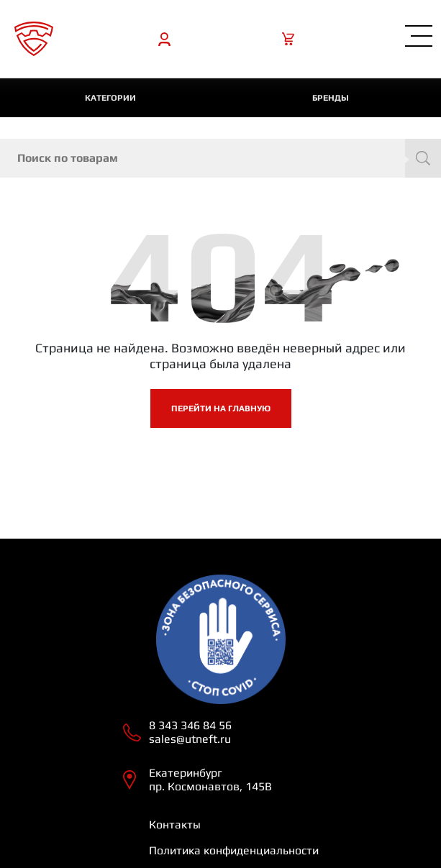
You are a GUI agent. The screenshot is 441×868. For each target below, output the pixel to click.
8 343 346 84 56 (190, 725)
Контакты (175, 824)
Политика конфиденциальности (234, 850)
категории (110, 98)
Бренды (331, 98)
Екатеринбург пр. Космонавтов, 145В (210, 780)
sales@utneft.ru (190, 739)
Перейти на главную (221, 408)
